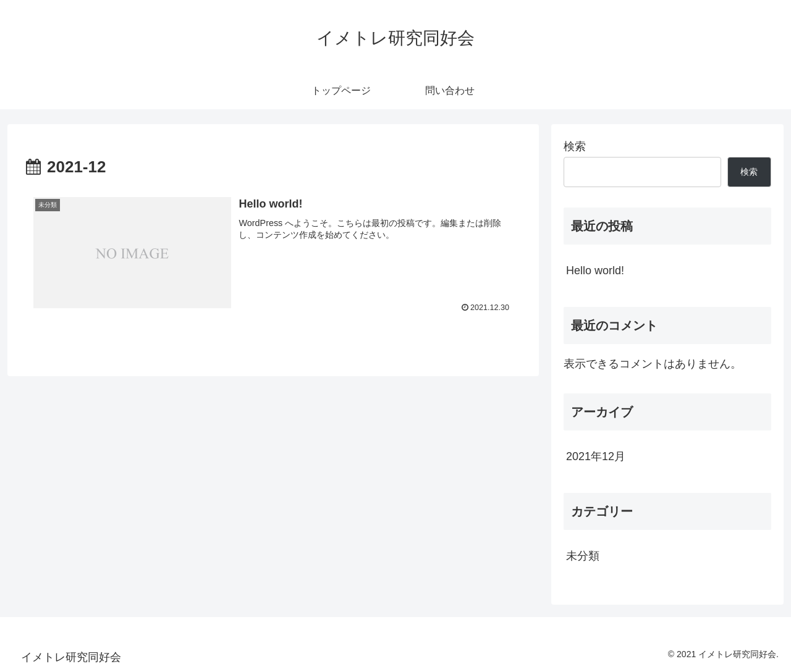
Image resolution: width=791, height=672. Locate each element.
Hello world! (595, 271)
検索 (575, 146)
